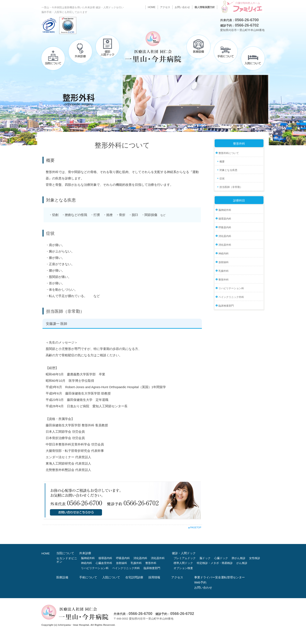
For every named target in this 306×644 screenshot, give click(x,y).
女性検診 (255, 558)
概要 (222, 162)
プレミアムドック (185, 558)
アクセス (165, 7)
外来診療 (80, 51)
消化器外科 (225, 245)
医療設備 (198, 47)
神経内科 (224, 254)
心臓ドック (221, 558)
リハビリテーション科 (231, 288)
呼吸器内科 (225, 227)
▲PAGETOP (195, 527)
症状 (222, 179)
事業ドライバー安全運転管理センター (220, 577)
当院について (53, 59)
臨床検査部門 (226, 306)
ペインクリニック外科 (231, 297)
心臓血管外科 (104, 563)
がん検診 (242, 563)
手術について (226, 51)
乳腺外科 (224, 271)
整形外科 (224, 280)
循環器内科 (225, 219)
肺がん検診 (239, 558)
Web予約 (200, 582)
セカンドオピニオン (67, 560)
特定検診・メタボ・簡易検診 (215, 563)
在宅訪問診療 (134, 577)
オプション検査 (183, 568)
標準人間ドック (183, 563)
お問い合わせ (182, 7)
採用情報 (154, 577)
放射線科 (224, 262)
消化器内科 (225, 236)
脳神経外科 (225, 210)
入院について (253, 59)
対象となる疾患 (228, 170)
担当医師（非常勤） (231, 187)
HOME (152, 7)
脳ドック (205, 558)
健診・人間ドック (108, 47)
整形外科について (229, 153)
